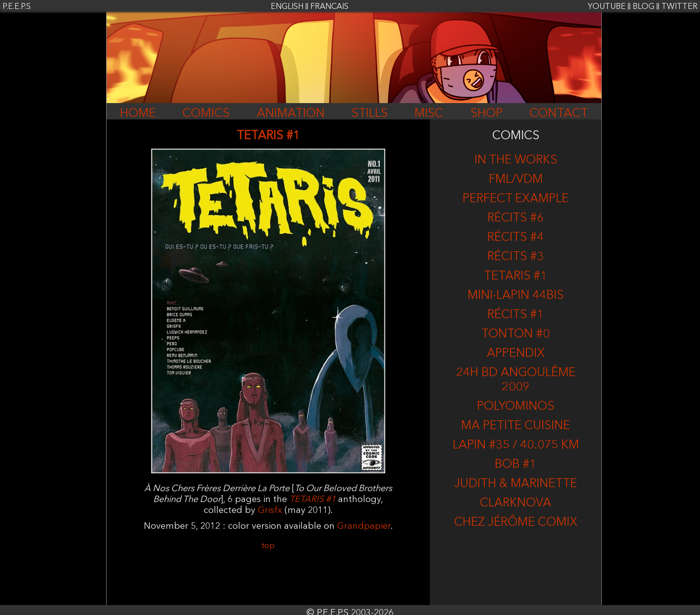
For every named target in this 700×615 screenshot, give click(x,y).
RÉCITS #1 (516, 315)
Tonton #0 (516, 335)
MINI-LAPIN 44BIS (516, 296)
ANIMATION (291, 114)
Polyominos (516, 407)
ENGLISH (287, 7)
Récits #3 (516, 257)
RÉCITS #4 (516, 238)
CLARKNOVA (516, 503)
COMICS (206, 114)
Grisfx (270, 510)
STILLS (370, 114)
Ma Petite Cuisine (516, 426)
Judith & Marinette (516, 484)
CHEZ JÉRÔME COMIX (516, 523)
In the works (516, 161)
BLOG (643, 7)
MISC (429, 114)
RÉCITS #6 (516, 219)
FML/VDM (516, 180)
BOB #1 (516, 465)
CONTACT (559, 114)
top (268, 546)
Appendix (516, 354)
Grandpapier (364, 526)
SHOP (487, 114)
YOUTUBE (607, 7)
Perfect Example (516, 199)
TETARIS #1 (516, 277)
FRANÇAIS (329, 7)
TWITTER (679, 7)
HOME (138, 114)
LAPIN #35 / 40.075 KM (516, 446)
